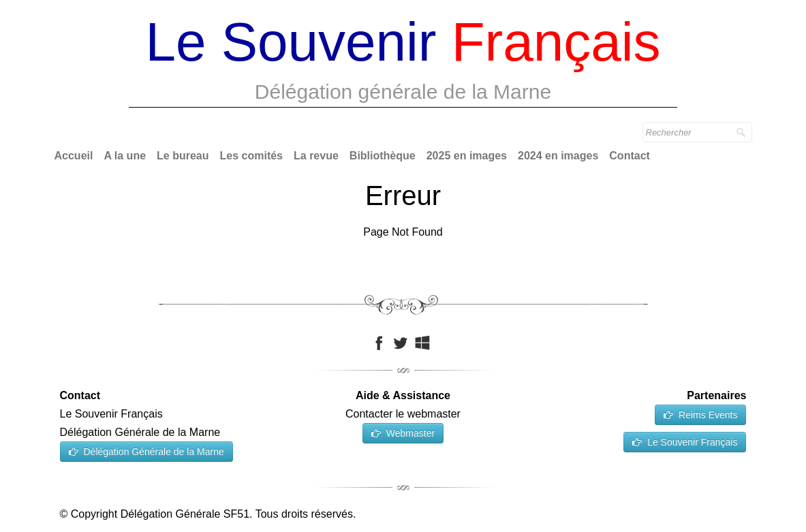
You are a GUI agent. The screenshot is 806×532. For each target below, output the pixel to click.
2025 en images (467, 156)
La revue (316, 156)
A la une (125, 156)
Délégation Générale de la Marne (146, 452)
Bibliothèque (383, 156)
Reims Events (700, 415)
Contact (630, 156)
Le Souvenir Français (685, 442)
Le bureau (183, 156)
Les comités (251, 156)
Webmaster (403, 433)
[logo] (403, 62)
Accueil (74, 156)
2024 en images (558, 156)
